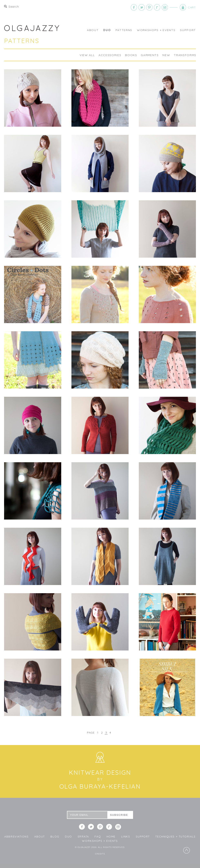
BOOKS (131, 55)
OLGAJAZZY (32, 28)
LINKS (126, 836)
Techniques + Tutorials (175, 836)
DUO (107, 30)
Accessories (110, 55)
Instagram (165, 7)
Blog (55, 836)
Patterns (124, 30)
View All (87, 55)
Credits (100, 854)
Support (188, 30)
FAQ (98, 836)
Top (187, 850)
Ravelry (157, 7)
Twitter (142, 7)
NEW (166, 55)
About (93, 30)
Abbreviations (16, 836)
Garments (150, 55)
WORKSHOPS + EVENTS (156, 30)
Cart (178, 7)
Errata (83, 836)
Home (111, 836)
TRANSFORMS (185, 55)
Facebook (134, 7)
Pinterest (149, 7)
